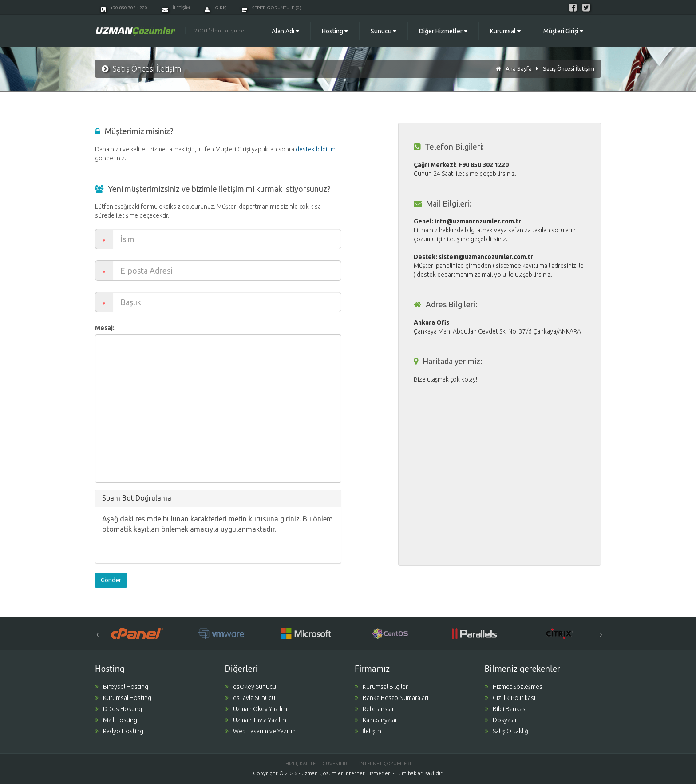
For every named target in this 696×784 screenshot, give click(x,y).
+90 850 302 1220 (124, 8)
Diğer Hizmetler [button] (443, 31)
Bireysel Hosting (122, 687)
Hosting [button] (335, 31)
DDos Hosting (119, 709)
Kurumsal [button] (505, 31)
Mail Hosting (116, 720)
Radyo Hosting (119, 731)
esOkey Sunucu (251, 687)
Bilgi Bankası (506, 709)
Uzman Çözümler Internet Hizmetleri (346, 773)
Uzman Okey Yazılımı (257, 709)
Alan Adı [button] (285, 31)
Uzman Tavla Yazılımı (256, 720)
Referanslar (374, 709)
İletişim (368, 731)
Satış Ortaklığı (507, 731)
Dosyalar (501, 720)
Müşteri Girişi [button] (563, 31)
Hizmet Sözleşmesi (514, 687)
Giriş (216, 8)
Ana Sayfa (519, 68)
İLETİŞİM (176, 8)
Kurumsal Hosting (123, 698)
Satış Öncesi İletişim (569, 68)
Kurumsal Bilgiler (381, 687)
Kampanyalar (376, 720)
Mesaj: (105, 328)
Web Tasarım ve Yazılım (260, 731)
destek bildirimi (316, 149)
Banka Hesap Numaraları (391, 698)
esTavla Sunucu (250, 698)
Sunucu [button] (384, 31)
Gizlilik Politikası (510, 698)
